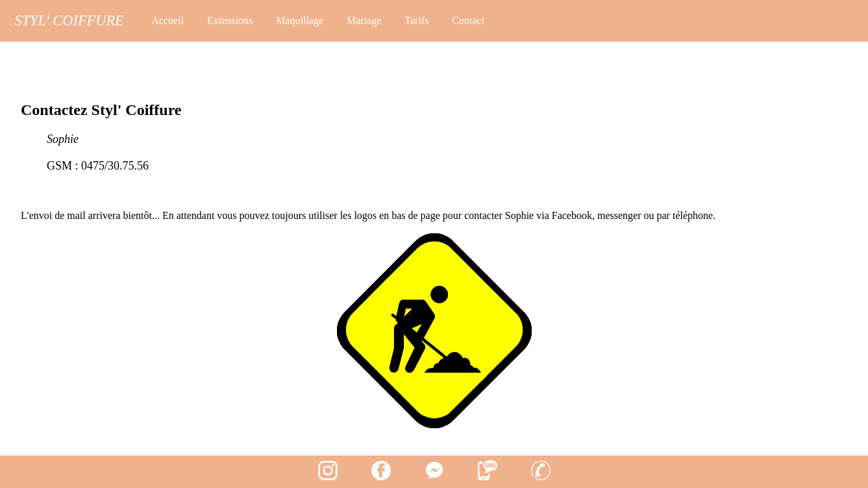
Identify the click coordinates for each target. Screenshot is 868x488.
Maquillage (300, 20)
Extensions (230, 20)
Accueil (167, 20)
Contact (468, 20)
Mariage (364, 20)
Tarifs (416, 20)
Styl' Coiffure (69, 20)
